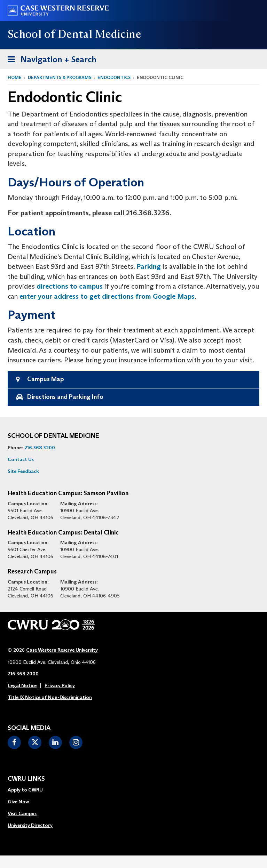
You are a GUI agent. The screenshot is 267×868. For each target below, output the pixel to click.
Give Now (18, 802)
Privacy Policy (60, 685)
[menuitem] (30, 790)
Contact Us (21, 459)
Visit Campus (22, 813)
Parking (149, 266)
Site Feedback (23, 471)
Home (15, 77)
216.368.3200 (40, 448)
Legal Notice (22, 685)
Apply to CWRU (25, 790)
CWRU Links (26, 779)
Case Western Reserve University (62, 650)
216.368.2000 (23, 674)
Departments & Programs (60, 77)
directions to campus (70, 286)
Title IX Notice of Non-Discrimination (50, 697)
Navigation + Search (50, 61)
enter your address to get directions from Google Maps (107, 296)
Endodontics (114, 77)
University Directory (30, 825)
